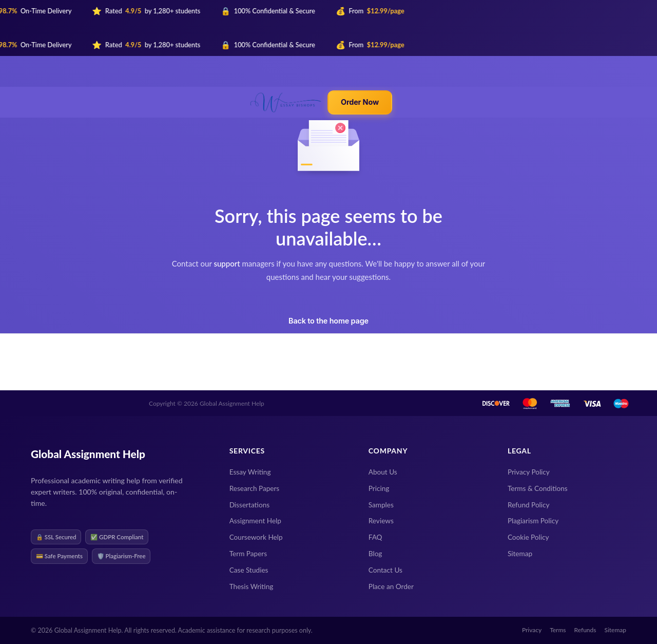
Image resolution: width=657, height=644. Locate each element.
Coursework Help (256, 537)
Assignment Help (255, 521)
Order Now (360, 102)
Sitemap (520, 554)
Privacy (532, 630)
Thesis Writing (252, 586)
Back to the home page (328, 321)
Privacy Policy (529, 472)
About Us (383, 472)
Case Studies (249, 570)
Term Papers (248, 554)
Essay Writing (250, 472)
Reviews (381, 521)
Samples (381, 505)
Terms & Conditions (538, 488)
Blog (375, 554)
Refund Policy (529, 505)
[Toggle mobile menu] (400, 102)
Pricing (379, 488)
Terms (558, 630)
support (227, 263)
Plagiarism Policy (533, 521)
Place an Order (391, 586)
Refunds (585, 630)
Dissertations (249, 505)
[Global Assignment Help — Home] (286, 102)
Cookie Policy (528, 537)
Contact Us (385, 570)
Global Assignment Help (88, 454)
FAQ (375, 537)
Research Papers (255, 488)
